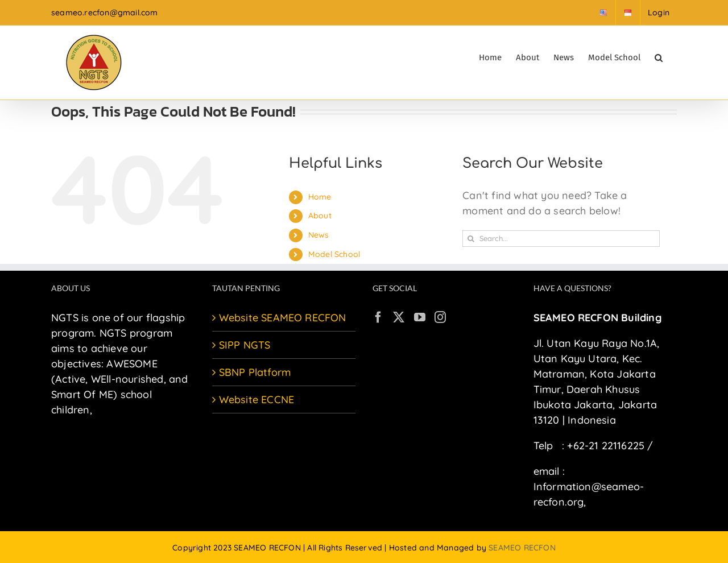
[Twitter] (399, 317)
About (320, 216)
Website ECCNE (257, 400)
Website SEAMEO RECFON (283, 318)
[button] (659, 57)
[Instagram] (440, 317)
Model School (334, 254)
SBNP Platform (255, 372)
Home (320, 197)
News (319, 235)
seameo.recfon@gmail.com (105, 13)
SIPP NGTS (245, 345)
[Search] (471, 239)
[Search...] (561, 239)
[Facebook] (378, 317)
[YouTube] (420, 317)
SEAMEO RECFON (522, 548)
